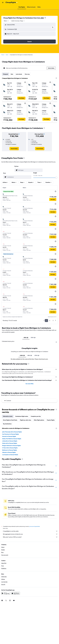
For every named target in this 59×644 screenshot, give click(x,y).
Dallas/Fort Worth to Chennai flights (12, 439)
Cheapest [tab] (6, 74)
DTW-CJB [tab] (33, 338)
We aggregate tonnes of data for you (30, 534)
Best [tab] (12, 74)
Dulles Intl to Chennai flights (10, 443)
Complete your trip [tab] (36, 416)
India (7, 55)
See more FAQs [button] (29, 384)
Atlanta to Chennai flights (9, 452)
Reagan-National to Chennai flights (11, 446)
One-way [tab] (27, 74)
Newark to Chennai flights (9, 436)
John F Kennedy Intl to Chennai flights (12, 432)
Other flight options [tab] (39, 420)
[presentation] (45, 18)
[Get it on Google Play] (6, 593)
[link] (14, 149)
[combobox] (6, 21)
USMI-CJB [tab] (22, 355)
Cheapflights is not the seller (30, 531)
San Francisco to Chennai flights (11, 434)
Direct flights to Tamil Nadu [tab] (10, 420)
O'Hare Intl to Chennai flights (10, 448)
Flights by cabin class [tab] (26, 420)
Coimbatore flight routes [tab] (22, 416)
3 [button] (53, 320)
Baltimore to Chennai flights (10, 450)
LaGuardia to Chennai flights (10, 441)
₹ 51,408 (40, 18)
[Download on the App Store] (15, 593)
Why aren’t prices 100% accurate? (30, 537)
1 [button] (46, 320)
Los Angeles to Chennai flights (10, 455)
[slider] (56, 178)
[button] (3, 3)
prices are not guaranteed (34, 526)
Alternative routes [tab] (8, 416)
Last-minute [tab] (19, 74)
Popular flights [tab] (51, 420)
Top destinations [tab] (7, 424)
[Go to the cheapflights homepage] (12, 3)
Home (3, 55)
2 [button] (50, 320)
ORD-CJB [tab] (26, 338)
